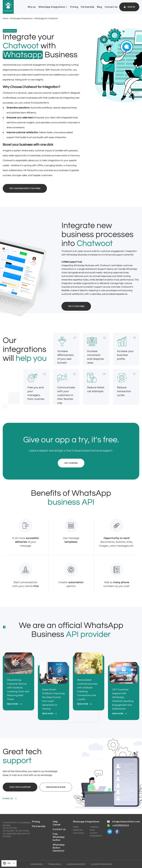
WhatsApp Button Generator (59, 848)
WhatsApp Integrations (52, 7)
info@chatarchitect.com (126, 822)
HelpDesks (78, 830)
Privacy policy (55, 864)
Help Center (57, 823)
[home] (8, 7)
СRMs (76, 827)
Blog (99, 7)
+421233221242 (121, 825)
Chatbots (94, 827)
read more (12, 704)
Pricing (74, 7)
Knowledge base (56, 787)
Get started (71, 463)
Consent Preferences (101, 864)
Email (92, 830)
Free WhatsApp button (59, 837)
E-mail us (8, 798)
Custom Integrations (96, 834)
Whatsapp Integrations (21, 18)
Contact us (111, 7)
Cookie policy (37, 864)
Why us (32, 7)
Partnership (88, 7)
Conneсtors (79, 833)
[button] (52, 7)
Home (6, 18)
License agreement (76, 864)
